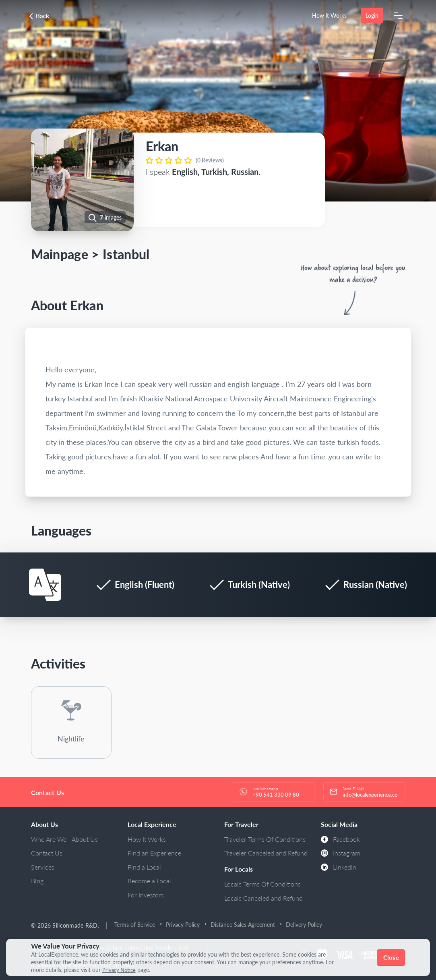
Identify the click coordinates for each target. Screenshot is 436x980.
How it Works (329, 16)
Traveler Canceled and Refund (266, 853)
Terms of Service (135, 925)
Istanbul (126, 254)
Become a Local (149, 881)
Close (391, 957)
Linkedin (339, 867)
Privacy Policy (183, 925)
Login (372, 16)
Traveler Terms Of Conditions (265, 839)
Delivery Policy (304, 925)
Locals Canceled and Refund (263, 898)
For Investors (146, 895)
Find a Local (144, 867)
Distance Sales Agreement (243, 925)
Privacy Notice (120, 970)
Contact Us (47, 853)
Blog (37, 881)
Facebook (340, 839)
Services (43, 867)
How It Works (147, 839)
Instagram (341, 853)
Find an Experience (154, 853)
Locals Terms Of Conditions (262, 884)
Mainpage (60, 254)
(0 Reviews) (210, 160)
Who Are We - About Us (64, 839)
